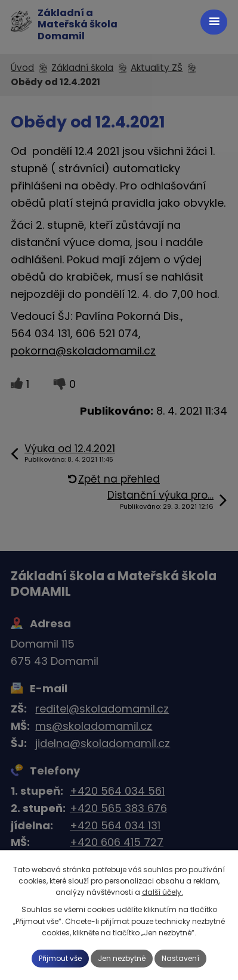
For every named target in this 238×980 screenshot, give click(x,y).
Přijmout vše (60, 958)
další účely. (163, 892)
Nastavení (180, 958)
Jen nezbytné (122, 958)
